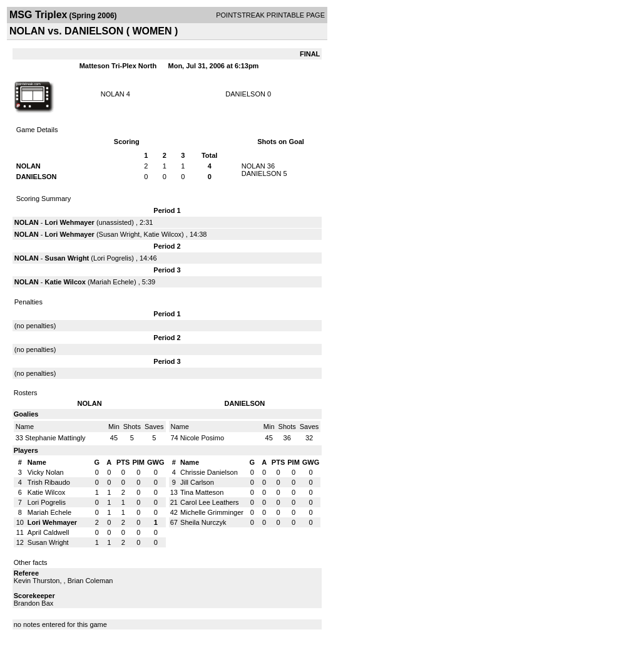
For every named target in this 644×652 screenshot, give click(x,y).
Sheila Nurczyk (203, 522)
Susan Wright (120, 234)
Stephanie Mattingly (55, 438)
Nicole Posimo (202, 438)
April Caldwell (49, 532)
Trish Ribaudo (49, 482)
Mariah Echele (112, 282)
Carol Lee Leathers (210, 502)
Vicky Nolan (46, 472)
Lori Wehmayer (70, 222)
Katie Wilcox (163, 234)
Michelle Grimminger (212, 512)
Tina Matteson (202, 492)
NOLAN (113, 94)
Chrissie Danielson (209, 472)
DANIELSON (245, 94)
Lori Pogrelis (112, 258)
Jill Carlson (197, 482)
